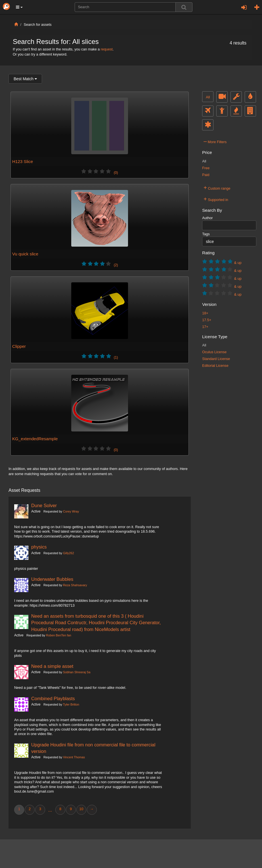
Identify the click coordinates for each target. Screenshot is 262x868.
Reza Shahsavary (75, 585)
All (208, 97)
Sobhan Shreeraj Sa (77, 672)
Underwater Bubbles (52, 579)
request (107, 49)
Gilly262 (69, 553)
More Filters (215, 141)
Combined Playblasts (53, 698)
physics (39, 547)
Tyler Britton (71, 704)
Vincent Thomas (74, 757)
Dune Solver (44, 505)
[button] (19, 7)
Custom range (217, 188)
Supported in (216, 199)
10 (81, 809)
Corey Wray (71, 511)
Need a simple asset (52, 666)
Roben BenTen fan (59, 635)
